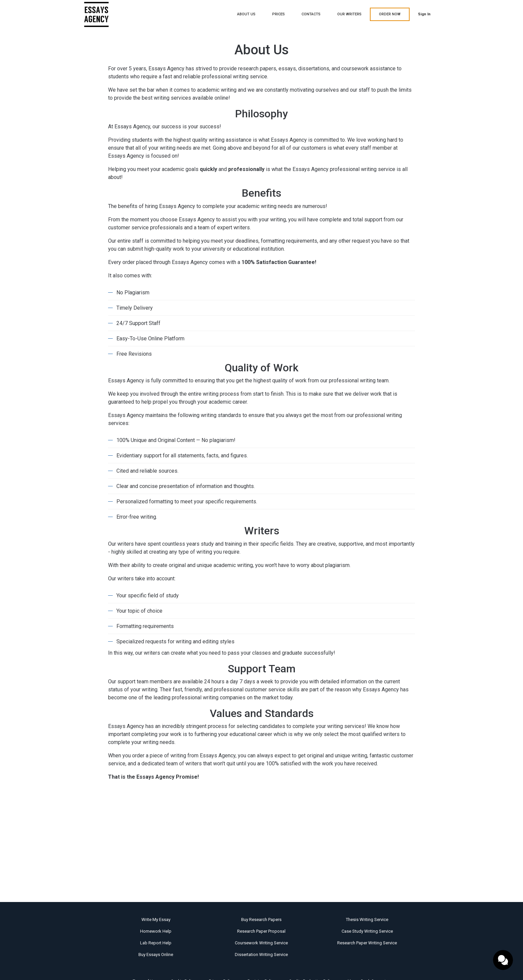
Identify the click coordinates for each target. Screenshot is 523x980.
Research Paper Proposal (261, 931)
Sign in (424, 14)
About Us (246, 14)
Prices (279, 14)
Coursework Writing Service (261, 943)
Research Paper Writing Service (367, 943)
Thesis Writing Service (367, 919)
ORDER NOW (390, 14)
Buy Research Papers (261, 919)
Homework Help (156, 931)
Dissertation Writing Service (261, 954)
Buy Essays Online (156, 954)
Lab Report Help (156, 943)
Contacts (311, 14)
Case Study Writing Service (367, 931)
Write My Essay (156, 919)
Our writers (349, 14)
